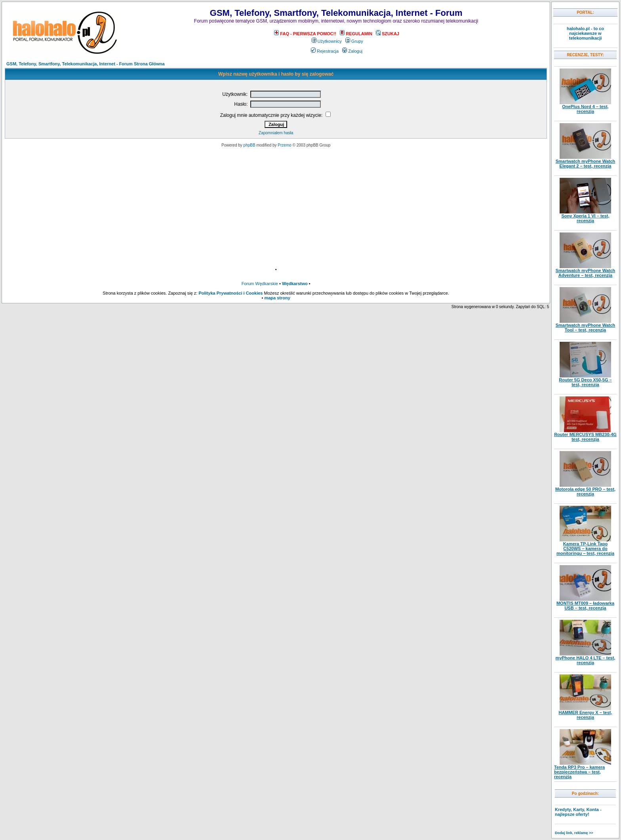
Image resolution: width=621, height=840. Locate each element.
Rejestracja (325, 51)
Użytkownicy (327, 41)
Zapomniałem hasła (276, 133)
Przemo (284, 145)
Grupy (354, 41)
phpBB (250, 145)
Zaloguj (352, 51)
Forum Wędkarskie (260, 284)
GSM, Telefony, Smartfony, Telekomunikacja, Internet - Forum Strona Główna (86, 64)
